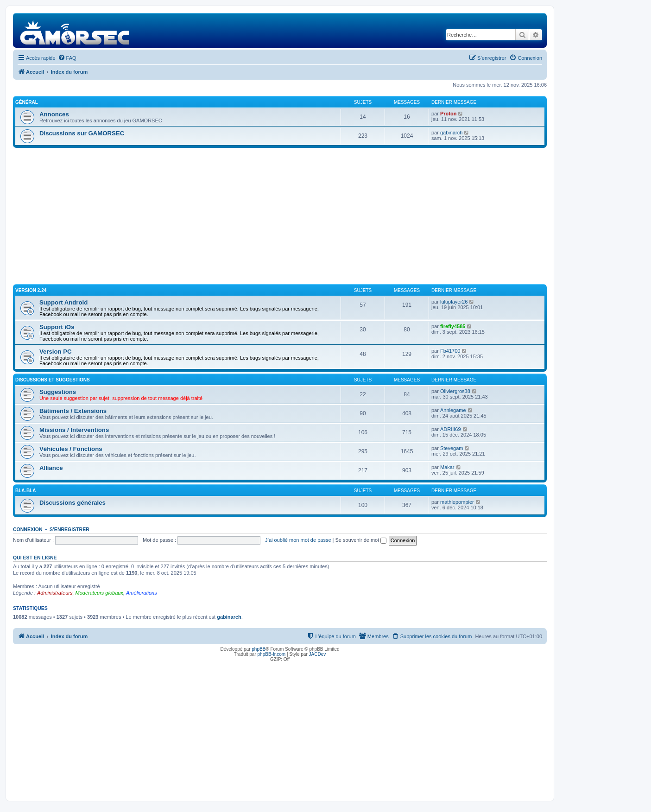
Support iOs (57, 327)
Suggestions (58, 392)
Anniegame (453, 410)
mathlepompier (457, 502)
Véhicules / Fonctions (71, 449)
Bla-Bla (25, 491)
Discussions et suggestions (53, 380)
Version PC (56, 352)
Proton (448, 114)
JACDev (318, 654)
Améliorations (142, 593)
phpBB (259, 649)
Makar (447, 467)
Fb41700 (450, 351)
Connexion (28, 529)
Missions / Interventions (74, 430)
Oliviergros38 (455, 391)
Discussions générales (73, 503)
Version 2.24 (31, 290)
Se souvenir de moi (361, 540)
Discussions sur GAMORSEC (82, 133)
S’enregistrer (70, 529)
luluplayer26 (454, 302)
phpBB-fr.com (272, 654)
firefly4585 (453, 326)
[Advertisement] (280, 217)
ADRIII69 (451, 429)
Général (27, 102)
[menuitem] (67, 58)
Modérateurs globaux (99, 593)
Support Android (63, 302)
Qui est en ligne (35, 558)
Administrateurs (55, 593)
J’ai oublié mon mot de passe (298, 540)
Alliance (51, 468)
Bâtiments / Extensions (73, 411)
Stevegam (452, 448)
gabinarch (451, 133)
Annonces (54, 114)
